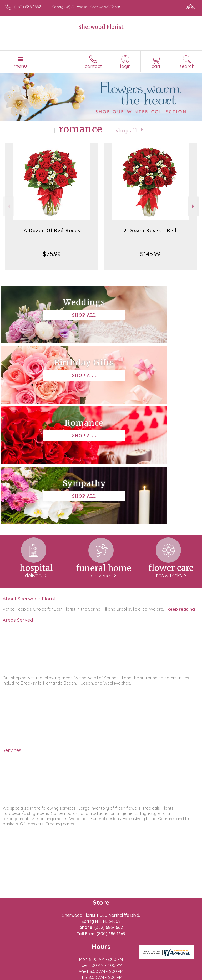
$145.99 (150, 254)
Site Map (121, 976)
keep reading (181, 488)
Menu (20, 66)
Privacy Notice (51, 976)
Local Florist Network (88, 976)
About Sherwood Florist (29, 478)
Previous (8, 206)
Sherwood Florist (101, 27)
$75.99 (52, 254)
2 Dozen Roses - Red (150, 230)
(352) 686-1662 (27, 7)
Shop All (127, 130)
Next (194, 206)
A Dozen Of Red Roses (52, 230)
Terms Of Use (20, 976)
